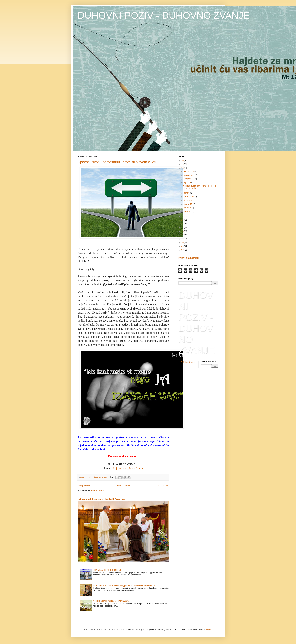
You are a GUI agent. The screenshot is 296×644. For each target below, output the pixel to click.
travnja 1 (188, 208)
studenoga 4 (189, 175)
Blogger (209, 630)
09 (183, 246)
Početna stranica (123, 486)
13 (183, 231)
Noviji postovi (84, 486)
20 (183, 161)
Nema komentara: (101, 477)
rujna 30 (187, 183)
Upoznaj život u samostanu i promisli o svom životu (117, 162)
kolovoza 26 (189, 197)
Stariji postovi (162, 486)
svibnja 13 (188, 200)
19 (183, 164)
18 (183, 168)
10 (183, 243)
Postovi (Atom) (97, 490)
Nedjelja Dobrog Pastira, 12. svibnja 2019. (111, 601)
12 (183, 235)
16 (183, 220)
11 (183, 239)
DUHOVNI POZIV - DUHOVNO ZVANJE (164, 15)
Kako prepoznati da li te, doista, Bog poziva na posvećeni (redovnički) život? (125, 585)
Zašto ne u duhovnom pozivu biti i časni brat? (102, 499)
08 (183, 250)
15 (183, 224)
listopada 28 (189, 179)
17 (183, 216)
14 (183, 228)
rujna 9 (187, 193)
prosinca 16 (189, 171)
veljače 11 (188, 212)
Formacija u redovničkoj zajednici (107, 570)
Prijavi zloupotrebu (188, 258)
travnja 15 (188, 204)
